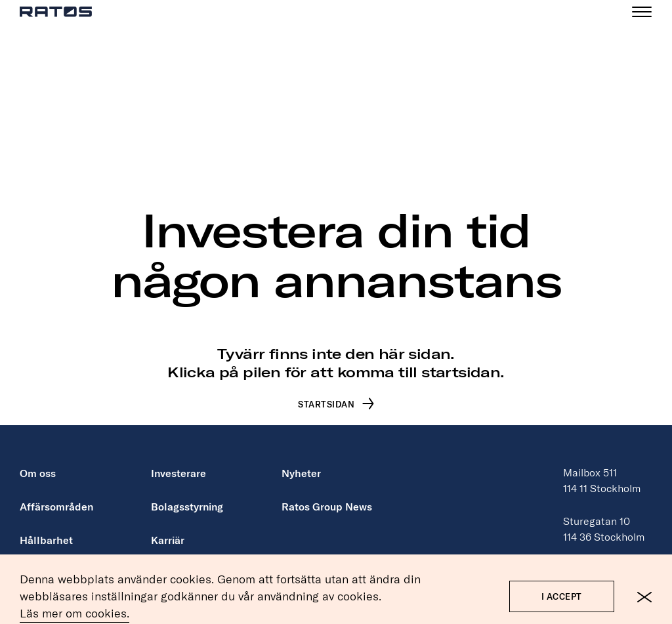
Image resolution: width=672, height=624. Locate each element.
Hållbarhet (46, 527)
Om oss (38, 460)
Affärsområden (56, 493)
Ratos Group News (327, 493)
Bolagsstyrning (187, 493)
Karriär (168, 527)
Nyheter (301, 460)
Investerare (178, 460)
